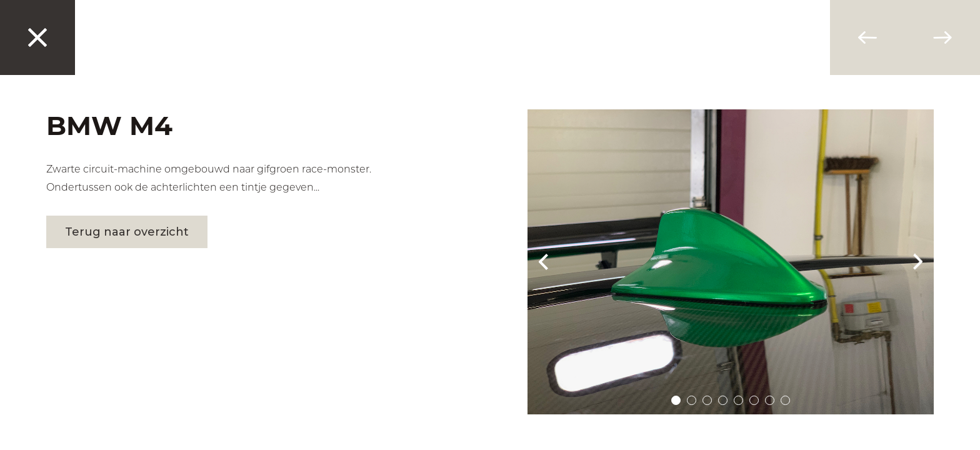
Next (918, 262)
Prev (543, 262)
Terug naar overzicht (127, 232)
